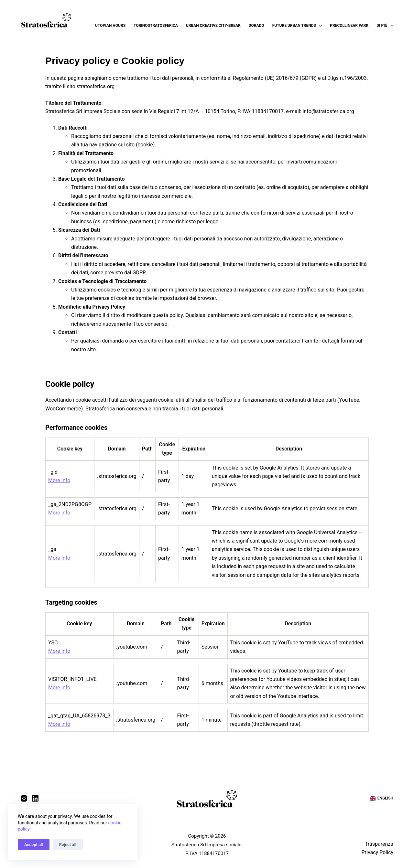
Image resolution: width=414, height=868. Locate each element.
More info (59, 480)
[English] (381, 799)
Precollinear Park (349, 26)
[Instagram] (24, 799)
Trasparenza (379, 844)
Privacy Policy (377, 852)
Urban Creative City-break (213, 26)
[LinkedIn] (35, 799)
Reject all (68, 845)
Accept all (34, 845)
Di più (385, 26)
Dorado (256, 26)
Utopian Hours (110, 26)
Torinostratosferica (156, 26)
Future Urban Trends (299, 26)
